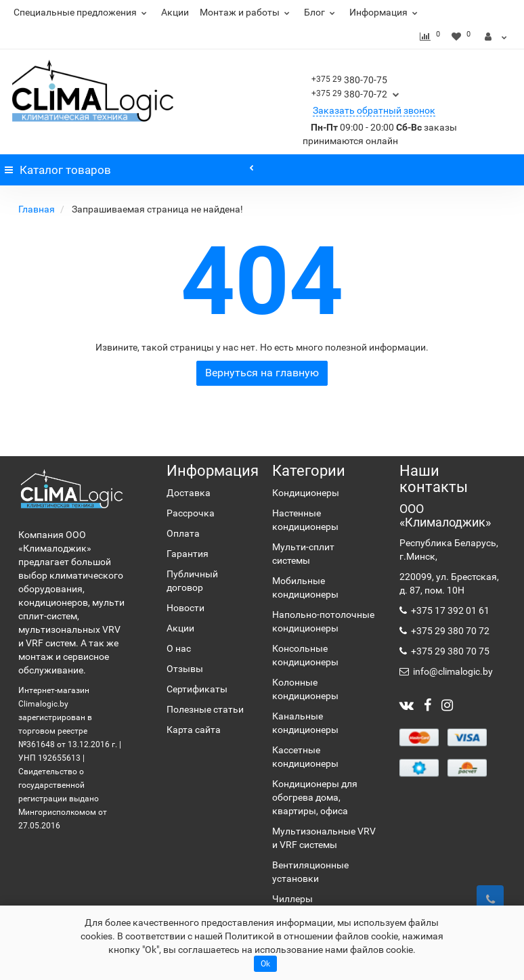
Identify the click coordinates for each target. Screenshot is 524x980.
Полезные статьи (205, 709)
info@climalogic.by (452, 671)
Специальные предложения (82, 12)
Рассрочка (191, 513)
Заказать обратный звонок (374, 110)
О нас (179, 648)
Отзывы (185, 669)
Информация (385, 12)
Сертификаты (197, 689)
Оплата (183, 533)
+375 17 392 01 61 (449, 610)
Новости (185, 608)
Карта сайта (194, 730)
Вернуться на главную (262, 373)
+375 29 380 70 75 (449, 651)
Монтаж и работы (246, 12)
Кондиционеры (306, 493)
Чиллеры (292, 899)
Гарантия (188, 554)
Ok (265, 964)
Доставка (189, 493)
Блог (321, 12)
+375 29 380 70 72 (449, 631)
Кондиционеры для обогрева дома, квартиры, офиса (315, 797)
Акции (175, 12)
